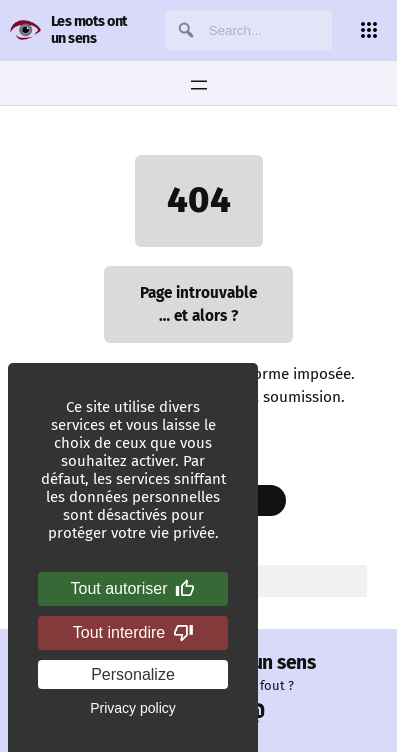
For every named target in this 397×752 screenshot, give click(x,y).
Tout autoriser (133, 589)
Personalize (133, 674)
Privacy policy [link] (133, 708)
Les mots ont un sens (89, 30)
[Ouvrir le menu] (199, 85)
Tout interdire (133, 633)
